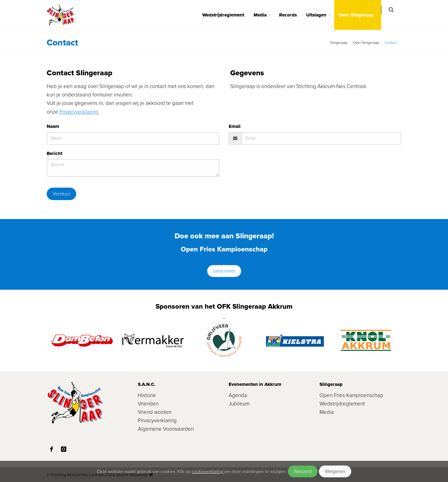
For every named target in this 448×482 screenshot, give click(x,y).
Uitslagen (320, 15)
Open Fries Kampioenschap (351, 395)
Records (292, 15)
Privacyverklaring (79, 112)
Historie (147, 395)
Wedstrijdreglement (227, 15)
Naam (53, 126)
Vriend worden (155, 412)
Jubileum (239, 404)
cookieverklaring (208, 471)
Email (235, 126)
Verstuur (61, 194)
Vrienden (148, 404)
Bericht (54, 153)
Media (264, 15)
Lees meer (224, 271)
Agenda (238, 395)
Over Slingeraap (360, 15)
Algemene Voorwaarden (166, 429)
